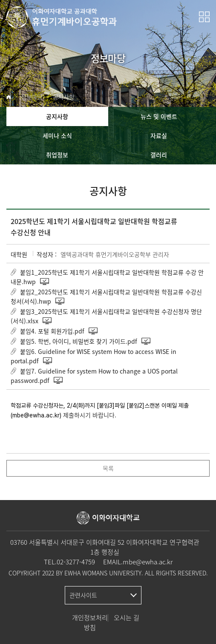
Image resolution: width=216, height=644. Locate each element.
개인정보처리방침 (90, 622)
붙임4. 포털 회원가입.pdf (52, 331)
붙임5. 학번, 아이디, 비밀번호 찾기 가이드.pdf (79, 341)
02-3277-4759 (76, 562)
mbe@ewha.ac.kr (148, 562)
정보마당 (32, 97)
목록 (108, 468)
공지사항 (64, 97)
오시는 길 (127, 618)
